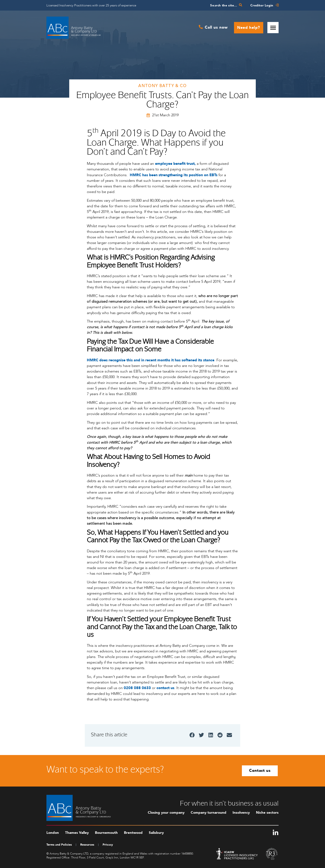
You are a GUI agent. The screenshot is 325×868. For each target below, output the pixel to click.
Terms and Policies (59, 845)
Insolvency (241, 813)
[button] (192, 735)
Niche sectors (267, 813)
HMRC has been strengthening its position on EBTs (174, 175)
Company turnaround (209, 813)
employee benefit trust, (175, 164)
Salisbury (156, 833)
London (53, 833)
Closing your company (166, 813)
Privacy (108, 845)
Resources (87, 845)
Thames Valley (77, 833)
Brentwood (133, 833)
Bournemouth (106, 833)
